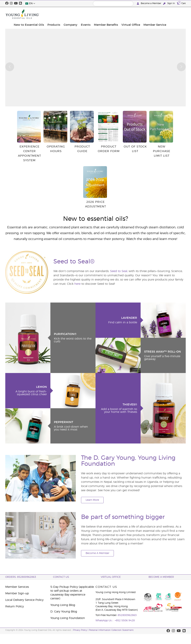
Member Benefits (127, 14)
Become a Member (149, 3)
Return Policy (15, 606)
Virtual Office (151, 14)
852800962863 (127, 615)
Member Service (173, 14)
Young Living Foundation (68, 618)
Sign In (169, 3)
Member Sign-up (17, 593)
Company (95, 12)
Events (108, 12)
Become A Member (97, 553)
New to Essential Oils (56, 14)
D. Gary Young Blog (64, 612)
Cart (181, 3)
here (77, 284)
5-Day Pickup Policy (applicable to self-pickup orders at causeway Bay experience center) (72, 593)
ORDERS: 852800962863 (21, 577)
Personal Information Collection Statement (111, 630)
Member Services (17, 587)
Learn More (92, 500)
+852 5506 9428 (125, 621)
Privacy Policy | (81, 630)
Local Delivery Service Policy (24, 600)
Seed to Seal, (119, 271)
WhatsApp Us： (105, 621)
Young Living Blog (63, 605)
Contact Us (61, 577)
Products (79, 12)
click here (103, 24)
